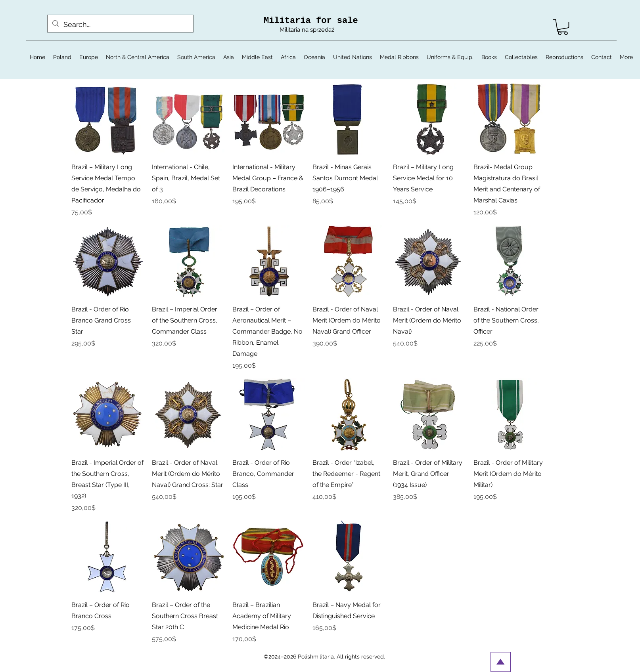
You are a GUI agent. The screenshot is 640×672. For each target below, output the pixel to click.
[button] (563, 27)
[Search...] (120, 25)
